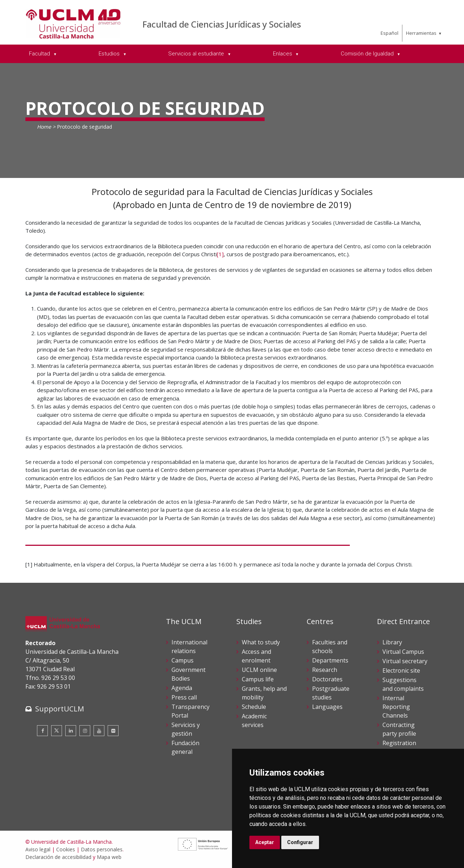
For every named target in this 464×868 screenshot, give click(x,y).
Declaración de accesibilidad (58, 857)
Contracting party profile (399, 729)
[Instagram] (85, 731)
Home (44, 127)
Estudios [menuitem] (110, 54)
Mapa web (109, 857)
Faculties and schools (330, 647)
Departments (330, 660)
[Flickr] (113, 731)
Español (390, 33)
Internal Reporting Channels (396, 707)
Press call (184, 697)
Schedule (254, 707)
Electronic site (401, 670)
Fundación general (185, 747)
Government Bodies (188, 674)
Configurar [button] (300, 842)
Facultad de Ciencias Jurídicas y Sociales (222, 24)
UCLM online (259, 670)
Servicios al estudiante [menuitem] (197, 54)
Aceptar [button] (265, 842)
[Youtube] (99, 731)
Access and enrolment (256, 656)
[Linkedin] (71, 731)
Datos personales (102, 849)
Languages (327, 707)
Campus (183, 660)
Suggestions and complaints (403, 684)
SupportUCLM (60, 709)
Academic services (254, 720)
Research (325, 670)
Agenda (182, 688)
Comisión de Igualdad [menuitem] (368, 54)
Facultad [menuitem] (40, 54)
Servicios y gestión (186, 729)
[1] (220, 254)
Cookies (66, 849)
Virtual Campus (403, 652)
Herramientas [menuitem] (421, 33)
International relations (189, 647)
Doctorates (327, 679)
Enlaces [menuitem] (283, 54)
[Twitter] (57, 731)
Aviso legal (38, 849)
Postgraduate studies (331, 693)
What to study (261, 642)
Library (392, 642)
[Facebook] (42, 731)
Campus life (258, 679)
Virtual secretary (405, 661)
